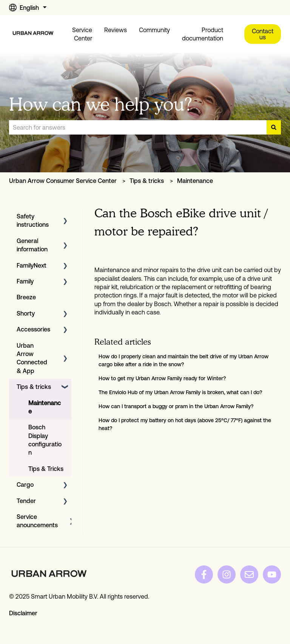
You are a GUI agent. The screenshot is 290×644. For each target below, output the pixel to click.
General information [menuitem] (32, 245)
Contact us (263, 34)
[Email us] (249, 574)
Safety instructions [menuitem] (33, 220)
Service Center (82, 34)
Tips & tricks (147, 181)
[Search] (274, 127)
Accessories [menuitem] (33, 329)
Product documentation (203, 34)
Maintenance (195, 181)
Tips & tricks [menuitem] (34, 387)
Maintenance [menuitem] (45, 407)
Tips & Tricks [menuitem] (46, 469)
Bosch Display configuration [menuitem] (45, 440)
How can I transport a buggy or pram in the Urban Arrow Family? (176, 406)
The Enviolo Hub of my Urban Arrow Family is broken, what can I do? (180, 392)
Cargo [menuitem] (25, 485)
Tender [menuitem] (26, 501)
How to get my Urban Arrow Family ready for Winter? (162, 378)
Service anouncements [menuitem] (37, 521)
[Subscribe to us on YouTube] (272, 574)
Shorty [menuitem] (26, 313)
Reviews (116, 30)
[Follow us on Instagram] (227, 574)
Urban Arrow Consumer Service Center (63, 181)
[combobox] (138, 127)
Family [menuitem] (25, 281)
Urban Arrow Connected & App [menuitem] (32, 358)
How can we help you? (101, 104)
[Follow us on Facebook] (204, 574)
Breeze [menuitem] (26, 297)
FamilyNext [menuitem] (32, 265)
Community (154, 30)
